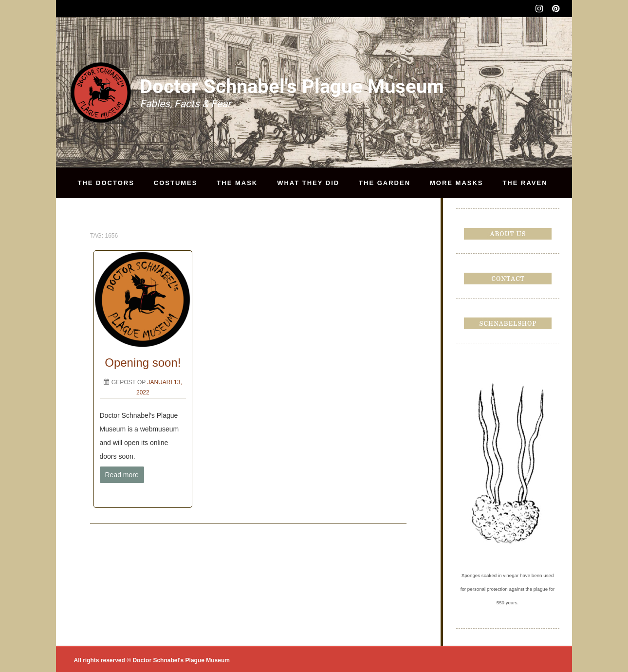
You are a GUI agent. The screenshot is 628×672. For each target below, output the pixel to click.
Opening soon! (143, 363)
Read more (122, 475)
